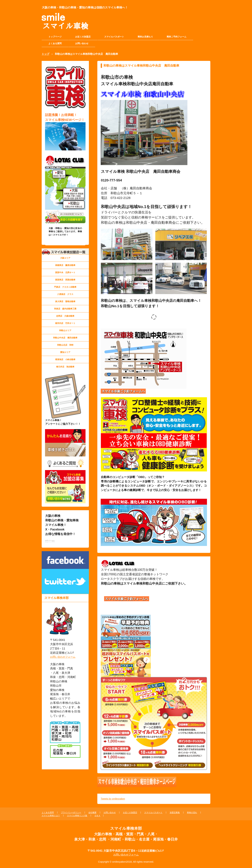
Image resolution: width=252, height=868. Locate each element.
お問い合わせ (82, 43)
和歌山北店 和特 (65, 345)
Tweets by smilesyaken (113, 799)
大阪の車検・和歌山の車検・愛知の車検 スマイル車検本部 (61, 24)
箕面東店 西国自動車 (65, 280)
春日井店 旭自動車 (65, 367)
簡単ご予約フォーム (177, 37)
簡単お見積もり (145, 37)
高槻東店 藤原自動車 (65, 265)
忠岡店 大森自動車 (65, 316)
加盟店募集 (175, 813)
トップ (45, 54)
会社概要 (92, 813)
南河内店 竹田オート (65, 323)
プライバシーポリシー (71, 813)
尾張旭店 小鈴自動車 (65, 359)
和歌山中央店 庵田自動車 (65, 338)
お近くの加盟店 (83, 37)
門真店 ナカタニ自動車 (65, 287)
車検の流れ (192, 813)
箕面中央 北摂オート (65, 272)
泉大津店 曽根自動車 (65, 301)
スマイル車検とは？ (51, 816)
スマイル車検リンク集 (77, 816)
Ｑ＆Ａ (97, 816)
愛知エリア (65, 352)
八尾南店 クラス (65, 294)
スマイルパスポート (114, 37)
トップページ (55, 37)
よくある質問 (55, 43)
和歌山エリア (65, 330)
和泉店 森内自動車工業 (65, 309)
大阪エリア (65, 258)
